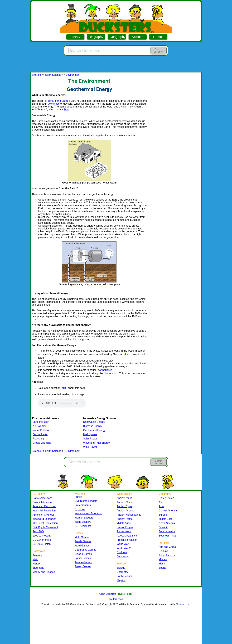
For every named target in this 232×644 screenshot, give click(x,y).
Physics (121, 580)
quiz (64, 388)
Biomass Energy (93, 426)
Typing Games (83, 566)
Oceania (163, 527)
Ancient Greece (125, 511)
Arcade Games (83, 562)
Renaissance (124, 531)
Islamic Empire (125, 527)
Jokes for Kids (167, 555)
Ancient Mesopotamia (129, 515)
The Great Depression (45, 523)
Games (158, 37)
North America (167, 523)
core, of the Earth (58, 101)
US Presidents (83, 526)
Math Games (82, 537)
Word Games (82, 546)
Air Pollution (40, 426)
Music (162, 564)
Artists (78, 497)
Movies (163, 559)
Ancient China (125, 502)
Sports (162, 568)
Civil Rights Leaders (86, 501)
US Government (42, 540)
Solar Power (90, 439)
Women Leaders (84, 518)
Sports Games (83, 558)
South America (167, 531)
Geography (118, 37)
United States (166, 498)
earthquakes (105, 370)
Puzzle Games (83, 541)
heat (67, 110)
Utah (127, 354)
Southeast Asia (167, 536)
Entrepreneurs (83, 505)
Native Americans (42, 498)
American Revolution (44, 506)
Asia (161, 506)
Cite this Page (116, 599)
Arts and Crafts (167, 547)
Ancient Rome (125, 519)
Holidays (164, 551)
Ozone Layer (40, 434)
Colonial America (42, 502)
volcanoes (54, 104)
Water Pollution (41, 430)
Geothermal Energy (94, 430)
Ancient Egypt (125, 506)
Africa (162, 502)
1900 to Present (42, 536)
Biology (121, 568)
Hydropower (90, 434)
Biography (96, 37)
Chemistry (122, 572)
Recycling (38, 439)
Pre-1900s (38, 531)
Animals (37, 555)
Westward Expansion (44, 519)
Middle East (165, 519)
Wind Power (90, 447)
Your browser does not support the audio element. (62, 403)
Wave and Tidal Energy (96, 443)
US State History (42, 544)
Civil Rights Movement (45, 527)
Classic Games (83, 554)
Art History (123, 557)
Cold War (122, 552)
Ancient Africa (124, 498)
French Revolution (127, 540)
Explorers (80, 509)
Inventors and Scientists (88, 513)
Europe (163, 515)
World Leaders (83, 522)
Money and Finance (44, 572)
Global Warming (42, 443)
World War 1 (124, 544)
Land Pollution (41, 422)
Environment (73, 75)
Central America (168, 511)
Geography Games (85, 550)
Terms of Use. (183, 604)
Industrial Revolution (44, 511)
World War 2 (124, 548)
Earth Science (53, 75)
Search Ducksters (159, 50)
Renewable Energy (94, 422)
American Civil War (43, 515)
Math (35, 559)
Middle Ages (124, 523)
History (75, 37)
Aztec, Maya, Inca (127, 536)
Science (138, 37)
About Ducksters (107, 594)
